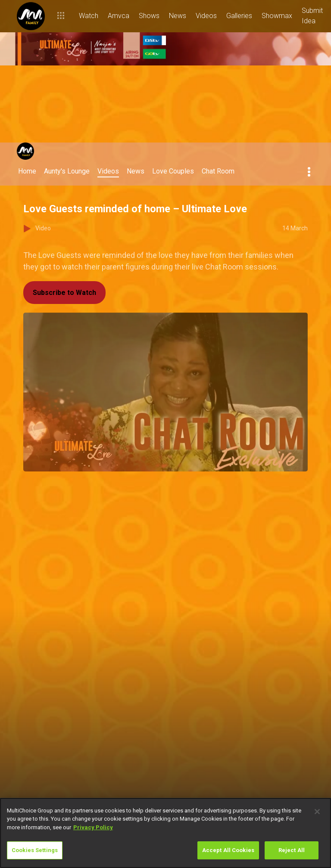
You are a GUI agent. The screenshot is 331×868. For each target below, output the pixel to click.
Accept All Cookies (228, 850)
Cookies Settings (35, 850)
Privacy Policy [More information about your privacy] (93, 827)
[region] (165, 833)
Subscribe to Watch (64, 293)
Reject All (292, 850)
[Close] (317, 812)
